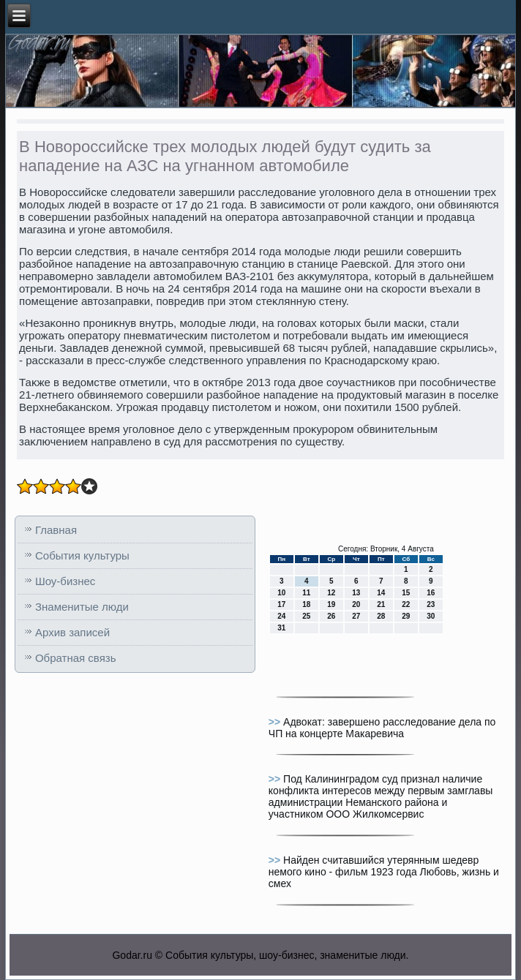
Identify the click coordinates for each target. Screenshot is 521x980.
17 (281, 604)
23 (431, 604)
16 (431, 593)
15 (406, 593)
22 (406, 604)
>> (276, 722)
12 (331, 593)
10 (281, 593)
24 (281, 616)
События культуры (82, 555)
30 (431, 616)
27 (356, 616)
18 (306, 604)
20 (356, 604)
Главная (56, 530)
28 (381, 616)
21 (381, 604)
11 (306, 593)
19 (331, 604)
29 (406, 616)
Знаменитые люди (82, 607)
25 (306, 616)
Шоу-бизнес (65, 581)
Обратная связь (76, 658)
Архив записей (72, 632)
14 (381, 593)
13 (356, 593)
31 (281, 628)
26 (331, 616)
